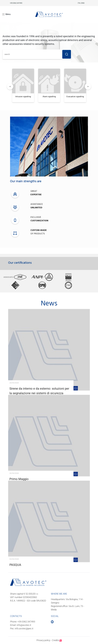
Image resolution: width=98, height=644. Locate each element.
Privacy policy (43, 640)
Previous (10, 86)
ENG (83, 3)
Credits (57, 640)
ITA (79, 3)
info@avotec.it (24, 625)
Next (88, 86)
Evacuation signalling (75, 97)
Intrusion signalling (23, 97)
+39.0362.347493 (26, 622)
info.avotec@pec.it (24, 628)
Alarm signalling (49, 97)
